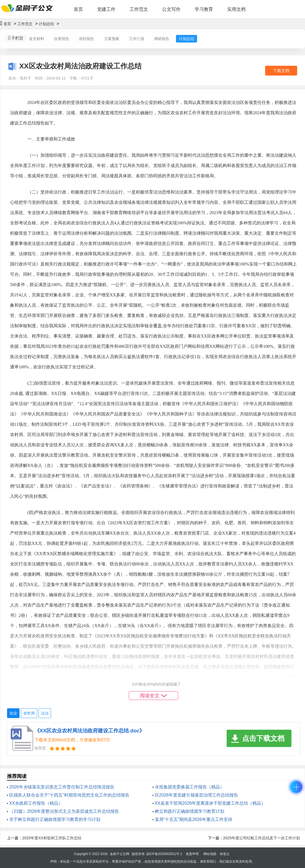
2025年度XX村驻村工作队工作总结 (52, 838)
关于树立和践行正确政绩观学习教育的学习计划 (55, 819)
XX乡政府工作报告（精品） (36, 803)
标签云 (225, 854)
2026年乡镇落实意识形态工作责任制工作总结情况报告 (62, 787)
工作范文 (139, 9)
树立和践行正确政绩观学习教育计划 (190, 811)
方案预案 (112, 39)
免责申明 (192, 854)
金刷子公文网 (120, 854)
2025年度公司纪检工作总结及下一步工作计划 (261, 838)
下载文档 (281, 71)
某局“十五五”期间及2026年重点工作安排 (194, 819)
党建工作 (106, 9)
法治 (45, 713)
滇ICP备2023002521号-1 (164, 854)
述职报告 (86, 39)
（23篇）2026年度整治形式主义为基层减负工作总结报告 (64, 811)
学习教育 (204, 9)
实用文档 (236, 9)
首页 (78, 9)
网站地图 (210, 854)
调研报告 (162, 39)
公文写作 (171, 9)
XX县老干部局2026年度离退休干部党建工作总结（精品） (210, 803)
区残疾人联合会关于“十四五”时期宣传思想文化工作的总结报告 (69, 795)
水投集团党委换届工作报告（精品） (190, 787)
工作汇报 (137, 39)
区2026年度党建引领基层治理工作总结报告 (197, 795)
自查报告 (62, 39)
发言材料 (37, 39)
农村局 (29, 713)
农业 (13, 713)
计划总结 (46, 24)
